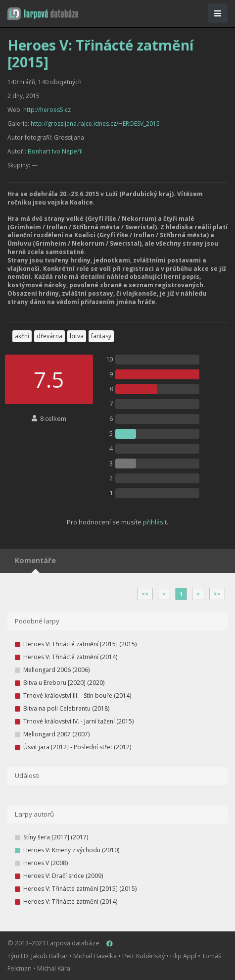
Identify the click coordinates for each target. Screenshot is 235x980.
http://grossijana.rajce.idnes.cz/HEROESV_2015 (95, 124)
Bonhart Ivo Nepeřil (55, 151)
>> (217, 594)
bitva (77, 336)
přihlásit (155, 522)
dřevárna (49, 336)
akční (22, 336)
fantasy (101, 336)
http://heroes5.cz (47, 110)
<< (145, 594)
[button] (43, 14)
